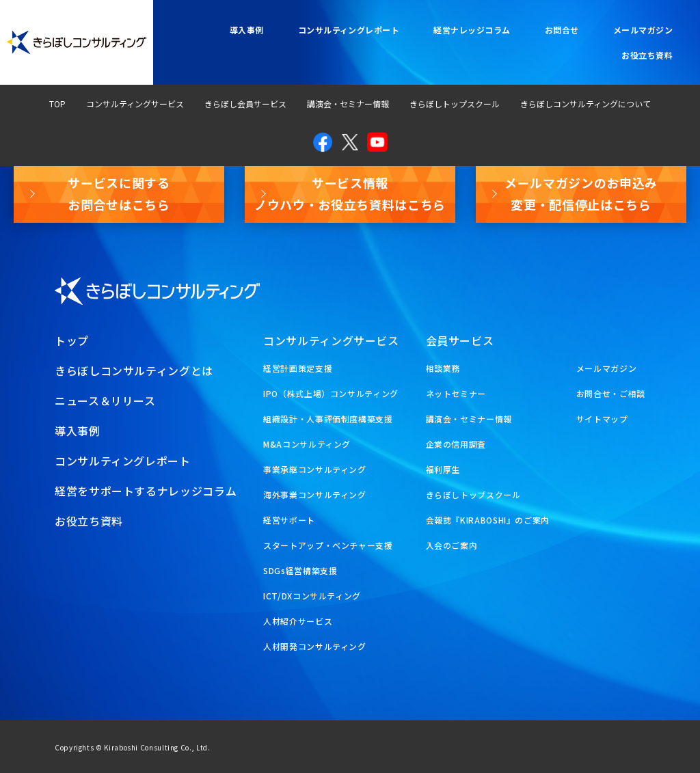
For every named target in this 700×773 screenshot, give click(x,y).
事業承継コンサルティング (315, 469)
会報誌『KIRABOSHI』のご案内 (488, 520)
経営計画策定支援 (298, 368)
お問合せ (562, 30)
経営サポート (289, 520)
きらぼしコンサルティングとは (134, 370)
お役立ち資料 (647, 55)
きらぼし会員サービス (245, 104)
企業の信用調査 (456, 444)
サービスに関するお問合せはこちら (119, 193)
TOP (57, 104)
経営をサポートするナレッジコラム (146, 491)
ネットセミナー (456, 393)
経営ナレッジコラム (472, 30)
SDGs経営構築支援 (300, 570)
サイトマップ (602, 419)
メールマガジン (643, 30)
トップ (72, 340)
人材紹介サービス (298, 621)
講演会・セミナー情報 (348, 104)
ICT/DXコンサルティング (312, 596)
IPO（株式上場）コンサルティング (331, 393)
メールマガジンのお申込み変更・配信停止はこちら (581, 193)
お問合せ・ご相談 (611, 393)
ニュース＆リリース (105, 401)
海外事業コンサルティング (315, 494)
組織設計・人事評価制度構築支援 (328, 419)
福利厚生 (443, 469)
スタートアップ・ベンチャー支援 (328, 545)
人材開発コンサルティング (315, 646)
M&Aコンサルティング (307, 444)
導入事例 (247, 30)
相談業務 (443, 368)
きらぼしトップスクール (455, 104)
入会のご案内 (452, 545)
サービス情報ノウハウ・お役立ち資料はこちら (350, 193)
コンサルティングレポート (349, 30)
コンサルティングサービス (135, 104)
